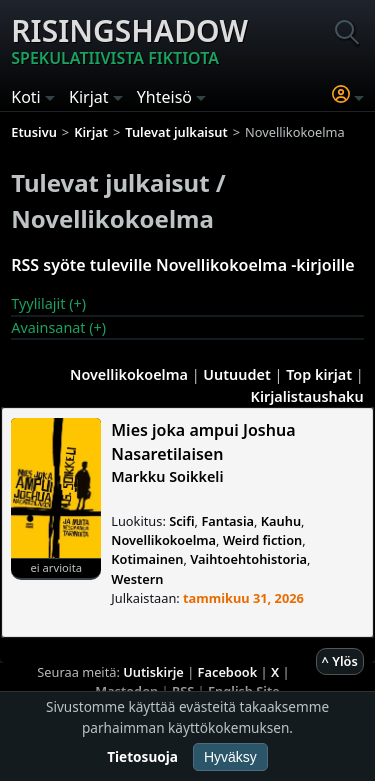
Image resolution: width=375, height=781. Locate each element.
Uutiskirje (153, 672)
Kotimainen (147, 559)
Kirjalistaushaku (307, 396)
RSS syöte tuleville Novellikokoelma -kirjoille (182, 265)
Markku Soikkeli (167, 476)
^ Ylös (340, 661)
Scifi (181, 521)
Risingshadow (129, 40)
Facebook (228, 672)
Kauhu (281, 521)
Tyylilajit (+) (48, 303)
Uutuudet (236, 374)
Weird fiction (262, 540)
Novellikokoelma (129, 374)
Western (137, 579)
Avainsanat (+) (58, 327)
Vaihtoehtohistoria (248, 559)
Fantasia (227, 521)
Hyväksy (230, 757)
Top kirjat (319, 374)
